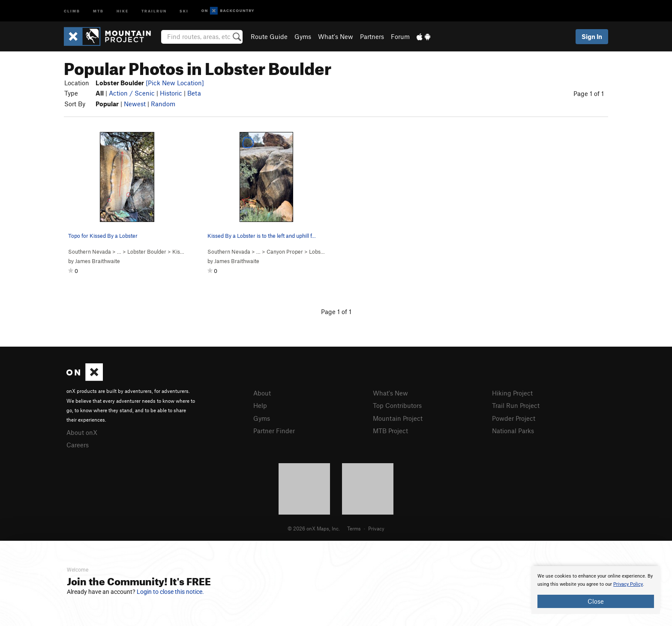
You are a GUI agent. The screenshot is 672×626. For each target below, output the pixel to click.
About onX (82, 432)
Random (163, 104)
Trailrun (154, 10)
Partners (372, 36)
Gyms (303, 36)
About (262, 393)
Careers (78, 445)
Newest (135, 104)
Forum (400, 36)
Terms (354, 528)
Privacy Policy (628, 584)
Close (596, 601)
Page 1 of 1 (589, 93)
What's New (336, 36)
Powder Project (514, 418)
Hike (123, 10)
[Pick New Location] (175, 83)
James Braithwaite (97, 261)
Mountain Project (398, 418)
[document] (596, 590)
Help (260, 405)
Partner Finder (274, 431)
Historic (171, 93)
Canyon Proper (285, 252)
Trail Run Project (516, 405)
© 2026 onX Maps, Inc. (314, 528)
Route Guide (269, 36)
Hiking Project (512, 393)
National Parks (513, 431)
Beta (194, 93)
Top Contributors (397, 405)
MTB (98, 10)
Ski (184, 10)
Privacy (376, 528)
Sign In (592, 36)
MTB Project (390, 431)
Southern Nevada (90, 252)
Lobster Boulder (147, 252)
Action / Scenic (132, 93)
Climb (72, 10)
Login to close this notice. (170, 592)
